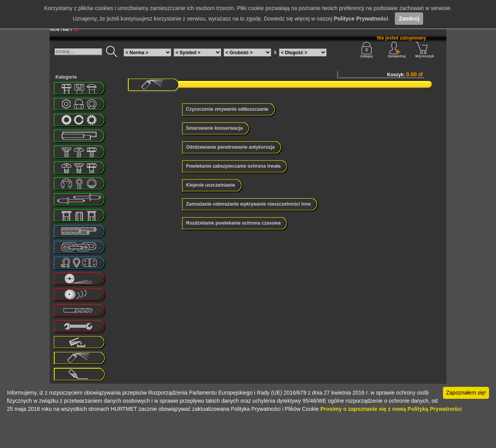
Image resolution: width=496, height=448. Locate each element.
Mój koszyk (425, 50)
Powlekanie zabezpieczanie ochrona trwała (233, 166)
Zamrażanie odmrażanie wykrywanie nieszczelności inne (248, 204)
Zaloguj (367, 50)
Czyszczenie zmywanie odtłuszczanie (227, 109)
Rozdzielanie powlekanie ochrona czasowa (233, 223)
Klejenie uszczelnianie (211, 185)
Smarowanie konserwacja (214, 128)
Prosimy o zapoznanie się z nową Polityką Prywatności (391, 409)
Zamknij (409, 19)
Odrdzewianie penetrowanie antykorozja (230, 147)
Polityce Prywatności (361, 19)
